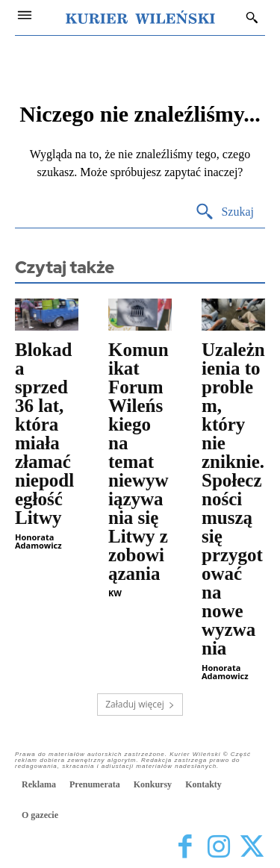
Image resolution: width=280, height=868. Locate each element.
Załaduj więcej (140, 704)
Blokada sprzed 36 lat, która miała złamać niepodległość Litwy (44, 434)
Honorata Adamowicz (38, 541)
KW (115, 593)
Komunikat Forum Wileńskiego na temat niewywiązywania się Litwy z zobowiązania (139, 462)
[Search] (224, 212)
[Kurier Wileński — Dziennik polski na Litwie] (140, 17)
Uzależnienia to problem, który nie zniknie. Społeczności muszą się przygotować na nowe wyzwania (233, 499)
